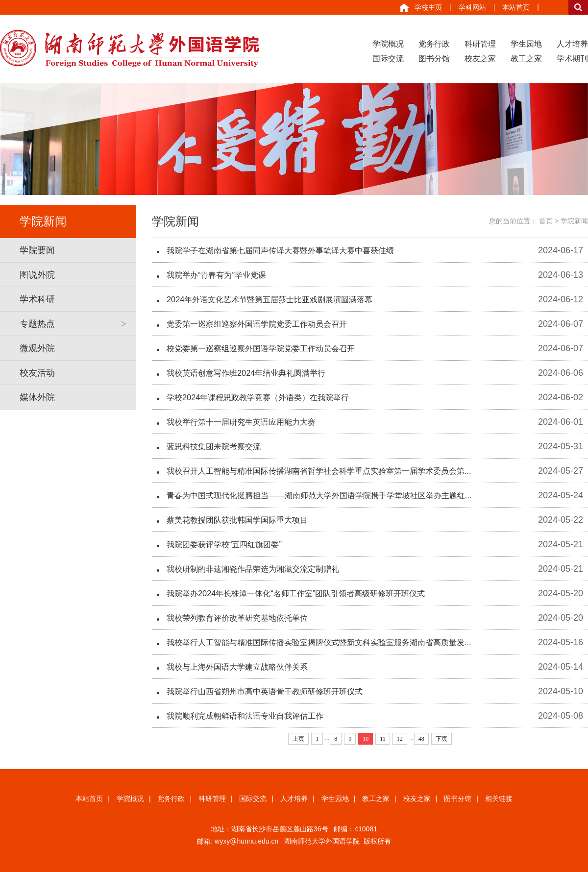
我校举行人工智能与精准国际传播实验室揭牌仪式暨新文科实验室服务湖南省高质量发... (338, 642)
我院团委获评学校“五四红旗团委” (231, 544)
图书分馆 (434, 59)
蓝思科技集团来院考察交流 (220, 446)
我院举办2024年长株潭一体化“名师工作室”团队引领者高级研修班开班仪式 (312, 593)
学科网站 (472, 7)
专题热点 (37, 324)
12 (400, 739)
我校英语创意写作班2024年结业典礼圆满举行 (256, 373)
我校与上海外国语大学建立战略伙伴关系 (246, 667)
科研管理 (480, 44)
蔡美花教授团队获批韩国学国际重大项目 (246, 520)
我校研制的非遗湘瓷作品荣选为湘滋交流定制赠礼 (264, 569)
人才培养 (572, 44)
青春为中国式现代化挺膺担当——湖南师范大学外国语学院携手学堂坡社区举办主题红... (338, 495)
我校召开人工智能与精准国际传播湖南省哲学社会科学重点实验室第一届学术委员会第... (338, 471)
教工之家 (526, 59)
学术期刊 (572, 59)
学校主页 (428, 7)
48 (421, 739)
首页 (546, 221)
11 (383, 739)
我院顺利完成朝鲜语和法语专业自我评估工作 (255, 716)
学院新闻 (574, 221)
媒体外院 (37, 397)
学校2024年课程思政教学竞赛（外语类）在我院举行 (269, 397)
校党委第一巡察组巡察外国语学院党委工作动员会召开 (272, 348)
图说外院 (37, 275)
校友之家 (480, 59)
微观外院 (37, 348)
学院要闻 (37, 250)
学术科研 (37, 299)
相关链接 (499, 799)
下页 (441, 739)
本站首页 (516, 7)
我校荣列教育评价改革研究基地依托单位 (246, 618)
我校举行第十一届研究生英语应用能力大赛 (250, 422)
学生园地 (526, 44)
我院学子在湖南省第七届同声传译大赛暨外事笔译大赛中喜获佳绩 (294, 250)
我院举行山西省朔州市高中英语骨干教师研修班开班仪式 (277, 691)
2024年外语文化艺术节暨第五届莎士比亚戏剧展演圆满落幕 (282, 299)
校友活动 (37, 373)
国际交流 (388, 59)
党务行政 (434, 44)
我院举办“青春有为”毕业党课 (222, 275)
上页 (298, 739)
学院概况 (388, 44)
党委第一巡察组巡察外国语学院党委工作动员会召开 (268, 324)
